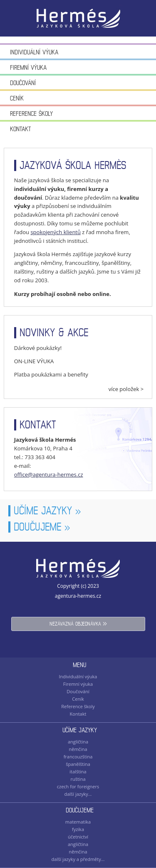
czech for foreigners (78, 786)
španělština (78, 764)
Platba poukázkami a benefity (51, 374)
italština (78, 771)
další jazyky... (78, 794)
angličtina (78, 742)
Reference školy (31, 114)
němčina (78, 749)
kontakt (38, 425)
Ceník (17, 98)
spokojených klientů (56, 232)
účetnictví (78, 837)
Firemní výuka (28, 67)
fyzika (78, 829)
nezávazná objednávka (78, 623)
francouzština (78, 757)
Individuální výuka (34, 52)
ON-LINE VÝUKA (34, 361)
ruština (78, 779)
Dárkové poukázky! (38, 348)
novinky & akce (54, 333)
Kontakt (20, 129)
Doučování (23, 83)
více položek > (126, 389)
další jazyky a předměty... (78, 859)
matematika (78, 822)
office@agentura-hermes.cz (49, 474)
